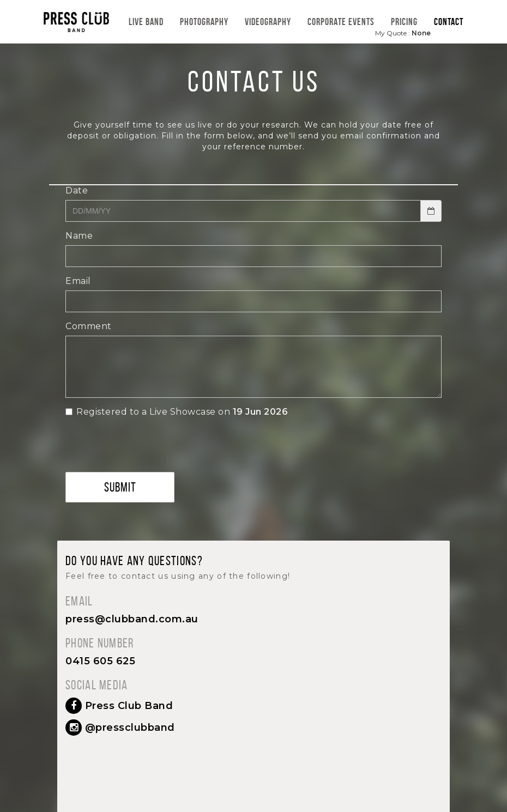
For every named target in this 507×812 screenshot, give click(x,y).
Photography (204, 22)
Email (78, 281)
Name (79, 236)
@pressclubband (120, 728)
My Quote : (403, 33)
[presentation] (148, 465)
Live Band (146, 22)
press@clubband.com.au (132, 619)
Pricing (404, 22)
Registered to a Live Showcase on (177, 412)
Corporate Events (341, 22)
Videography (268, 22)
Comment (89, 326)
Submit (120, 487)
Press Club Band (119, 706)
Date (77, 190)
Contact (449, 22)
